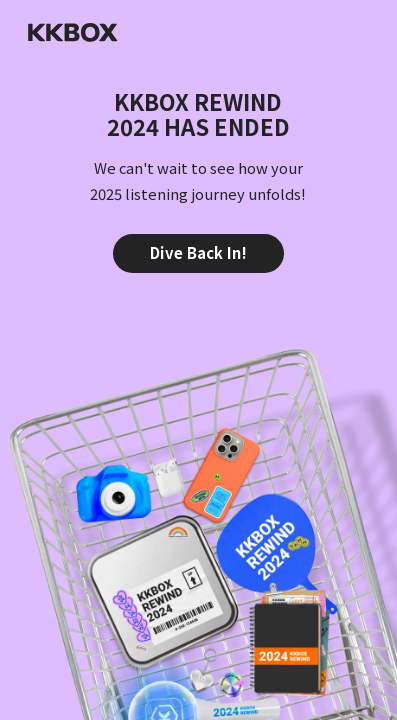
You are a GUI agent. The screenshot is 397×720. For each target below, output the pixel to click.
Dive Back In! (198, 252)
